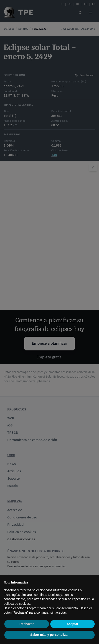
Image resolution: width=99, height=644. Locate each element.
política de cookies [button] (17, 604)
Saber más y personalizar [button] (49, 635)
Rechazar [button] (27, 624)
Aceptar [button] (72, 624)
